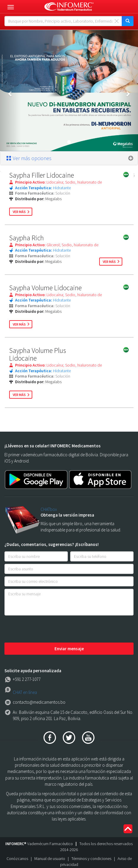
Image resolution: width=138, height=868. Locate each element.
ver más (19, 212)
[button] (10, 91)
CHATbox (49, 509)
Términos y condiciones (91, 858)
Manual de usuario (50, 858)
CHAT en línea (25, 692)
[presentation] (49, 629)
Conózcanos (17, 858)
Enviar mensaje (69, 649)
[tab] (69, 158)
